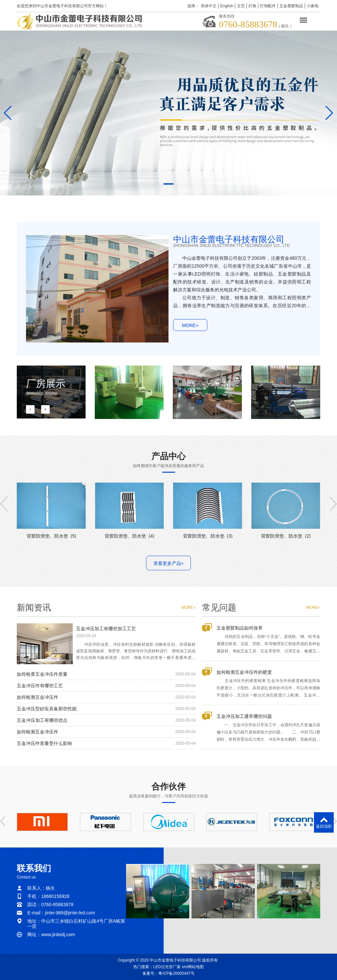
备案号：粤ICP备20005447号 (168, 973)
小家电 (313, 6)
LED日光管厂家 (167, 967)
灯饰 (252, 6)
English (227, 6)
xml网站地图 (193, 967)
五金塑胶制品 (291, 6)
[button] (168, 184)
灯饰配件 (268, 6)
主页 (241, 6)
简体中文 (209, 6)
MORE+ (190, 336)
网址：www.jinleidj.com (51, 935)
